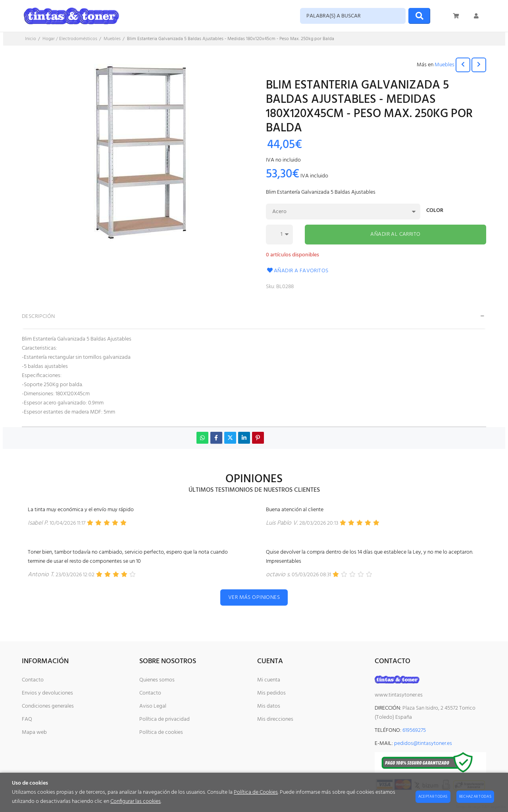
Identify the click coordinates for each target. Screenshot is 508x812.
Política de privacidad (165, 719)
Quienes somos (157, 680)
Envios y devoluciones (47, 693)
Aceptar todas (433, 797)
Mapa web (34, 732)
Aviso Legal (153, 706)
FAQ (27, 719)
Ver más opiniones (254, 597)
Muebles (444, 65)
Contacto (33, 680)
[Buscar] (419, 16)
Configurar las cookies (136, 801)
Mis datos (269, 706)
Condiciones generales (48, 706)
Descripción (38, 317)
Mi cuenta (269, 680)
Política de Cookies (256, 792)
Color (435, 211)
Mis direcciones (275, 719)
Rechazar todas (475, 797)
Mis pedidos (271, 693)
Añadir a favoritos (297, 271)
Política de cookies (161, 732)
